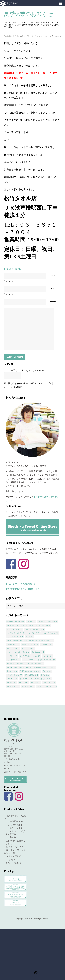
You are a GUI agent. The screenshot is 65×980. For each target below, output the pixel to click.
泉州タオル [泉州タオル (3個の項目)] (11, 683)
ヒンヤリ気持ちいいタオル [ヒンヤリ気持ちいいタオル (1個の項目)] (30, 656)
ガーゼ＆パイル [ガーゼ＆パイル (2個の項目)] (13, 644)
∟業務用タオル (14, 825)
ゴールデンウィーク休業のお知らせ (21, 584)
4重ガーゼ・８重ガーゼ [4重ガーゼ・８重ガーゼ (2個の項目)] (15, 622)
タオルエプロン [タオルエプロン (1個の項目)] (38, 652)
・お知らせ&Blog (12, 863)
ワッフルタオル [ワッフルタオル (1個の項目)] (29, 660)
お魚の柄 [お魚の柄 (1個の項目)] (46, 625)
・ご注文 (8, 844)
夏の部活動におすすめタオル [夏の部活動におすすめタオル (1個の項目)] (44, 667)
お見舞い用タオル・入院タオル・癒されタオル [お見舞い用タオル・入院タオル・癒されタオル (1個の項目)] (23, 625)
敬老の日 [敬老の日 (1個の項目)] (45, 675)
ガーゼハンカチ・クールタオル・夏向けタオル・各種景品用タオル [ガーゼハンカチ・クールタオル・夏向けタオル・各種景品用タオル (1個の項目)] (30, 641)
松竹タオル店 (18, 36)
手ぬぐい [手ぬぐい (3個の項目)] (47, 671)
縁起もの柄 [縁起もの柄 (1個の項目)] (23, 683)
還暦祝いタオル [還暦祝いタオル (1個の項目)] (13, 686)
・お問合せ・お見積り (15, 841)
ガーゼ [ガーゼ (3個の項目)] (29, 637)
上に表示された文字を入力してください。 (27, 370)
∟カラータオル (14, 828)
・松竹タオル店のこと (15, 847)
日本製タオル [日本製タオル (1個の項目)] (12, 679)
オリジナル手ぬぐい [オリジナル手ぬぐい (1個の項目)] (50, 633)
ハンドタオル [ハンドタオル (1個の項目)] (12, 656)
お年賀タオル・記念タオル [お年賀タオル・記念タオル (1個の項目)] (47, 622)
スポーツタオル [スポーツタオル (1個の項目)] (28, 648)
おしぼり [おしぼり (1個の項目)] (31, 622)
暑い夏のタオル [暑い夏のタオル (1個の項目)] (26, 679)
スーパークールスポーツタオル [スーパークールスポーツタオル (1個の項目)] (18, 652)
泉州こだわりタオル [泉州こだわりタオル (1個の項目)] (43, 679)
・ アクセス (10, 860)
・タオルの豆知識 (13, 856)
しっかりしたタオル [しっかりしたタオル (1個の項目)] (14, 629)
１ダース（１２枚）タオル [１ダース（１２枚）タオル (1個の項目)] (47, 686)
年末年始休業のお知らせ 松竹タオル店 (22, 589)
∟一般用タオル (14, 821)
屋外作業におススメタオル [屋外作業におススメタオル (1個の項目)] (30, 671)
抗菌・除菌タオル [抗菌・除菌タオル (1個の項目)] (31, 675)
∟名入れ (11, 837)
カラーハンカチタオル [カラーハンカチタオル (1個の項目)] (15, 637)
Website (53, 302)
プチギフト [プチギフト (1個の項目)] (47, 656)
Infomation (43, 36)
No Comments (55, 36)
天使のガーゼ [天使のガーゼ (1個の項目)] (12, 671)
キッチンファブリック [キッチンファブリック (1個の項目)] (30, 644)
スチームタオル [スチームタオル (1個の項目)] (13, 648)
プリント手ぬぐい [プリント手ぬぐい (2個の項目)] (13, 660)
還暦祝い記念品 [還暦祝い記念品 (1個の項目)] (28, 686)
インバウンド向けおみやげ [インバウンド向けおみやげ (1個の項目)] (34, 629)
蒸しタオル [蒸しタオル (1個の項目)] (36, 683)
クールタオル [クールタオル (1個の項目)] (47, 644)
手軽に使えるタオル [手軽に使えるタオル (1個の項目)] (14, 675)
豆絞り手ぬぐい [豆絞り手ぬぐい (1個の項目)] (49, 683)
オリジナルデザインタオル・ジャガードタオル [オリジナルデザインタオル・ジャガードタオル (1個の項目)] (23, 633)
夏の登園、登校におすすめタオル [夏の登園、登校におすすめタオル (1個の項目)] (19, 667)
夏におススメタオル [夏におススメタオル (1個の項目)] (35, 663)
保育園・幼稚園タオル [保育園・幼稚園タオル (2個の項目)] (47, 660)
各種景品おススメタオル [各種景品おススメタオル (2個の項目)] (16, 663)
